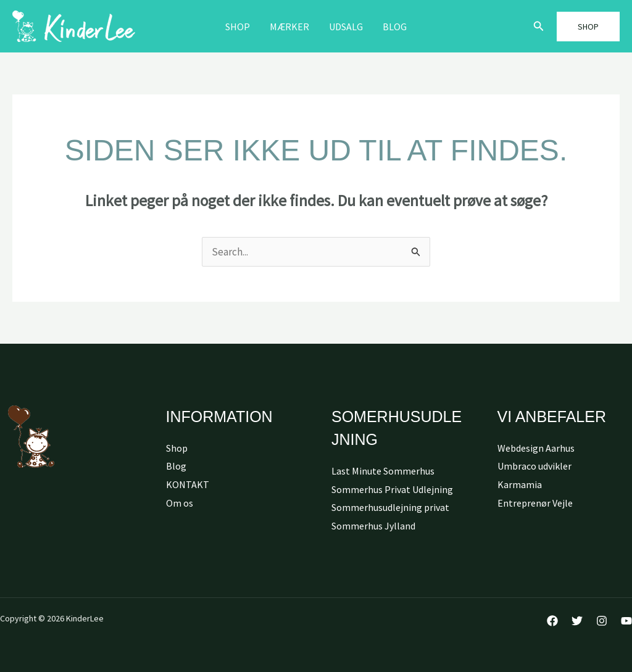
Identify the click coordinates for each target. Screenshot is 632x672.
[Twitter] (577, 621)
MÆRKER (289, 27)
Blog (395, 27)
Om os (180, 503)
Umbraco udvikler (534, 466)
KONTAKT (188, 484)
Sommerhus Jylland (373, 526)
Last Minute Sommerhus (383, 471)
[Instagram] (602, 621)
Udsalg (346, 27)
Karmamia (520, 484)
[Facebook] (552, 621)
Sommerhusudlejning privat (390, 507)
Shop (238, 27)
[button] (539, 27)
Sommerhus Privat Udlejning (392, 489)
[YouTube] (626, 621)
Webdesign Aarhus (536, 448)
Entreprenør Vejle (535, 503)
